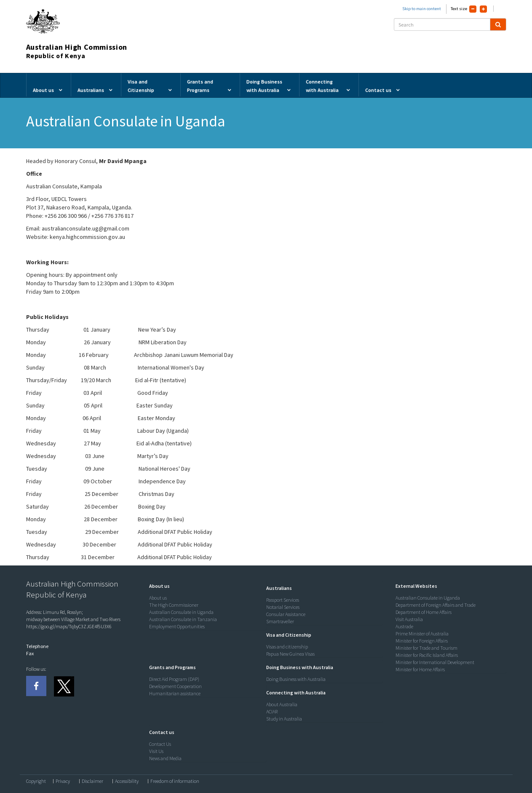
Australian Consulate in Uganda (181, 612)
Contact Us (160, 744)
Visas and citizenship (287, 647)
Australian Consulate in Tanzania (183, 619)
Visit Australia (409, 619)
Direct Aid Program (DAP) (174, 679)
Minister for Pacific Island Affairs (427, 655)
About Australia (282, 704)
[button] (157, 586)
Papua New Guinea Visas (290, 654)
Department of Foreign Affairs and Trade (436, 605)
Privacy (63, 781)
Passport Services (283, 600)
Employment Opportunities (177, 626)
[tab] (206, 586)
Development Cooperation (175, 686)
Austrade (404, 626)
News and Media (165, 758)
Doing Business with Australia (296, 679)
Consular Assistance (286, 614)
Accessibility (127, 781)
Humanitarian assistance (175, 693)
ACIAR (272, 711)
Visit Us (156, 751)
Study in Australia (284, 719)
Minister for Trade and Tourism (426, 648)
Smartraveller (280, 621)
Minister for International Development (435, 662)
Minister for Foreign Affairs (422, 641)
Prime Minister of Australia (422, 634)
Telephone (37, 646)
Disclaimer (92, 781)
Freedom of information (175, 781)
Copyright (36, 781)
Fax (30, 653)
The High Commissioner (174, 605)
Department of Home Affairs (424, 612)
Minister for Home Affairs (420, 669)
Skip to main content (422, 9)
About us (158, 598)
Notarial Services (283, 607)
